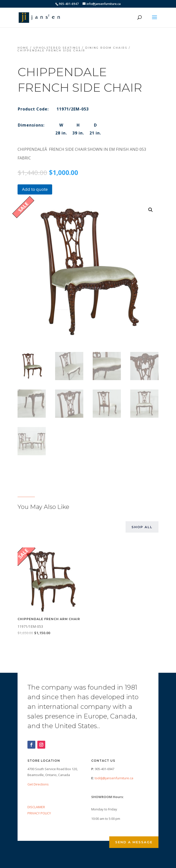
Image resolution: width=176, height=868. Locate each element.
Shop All (142, 527)
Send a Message (134, 842)
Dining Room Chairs (106, 48)
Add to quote (35, 189)
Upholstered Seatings (57, 48)
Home (23, 48)
